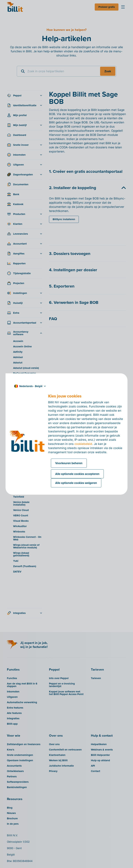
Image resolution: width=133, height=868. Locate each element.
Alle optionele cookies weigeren (76, 483)
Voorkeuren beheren (69, 463)
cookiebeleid (83, 444)
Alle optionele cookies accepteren (77, 474)
